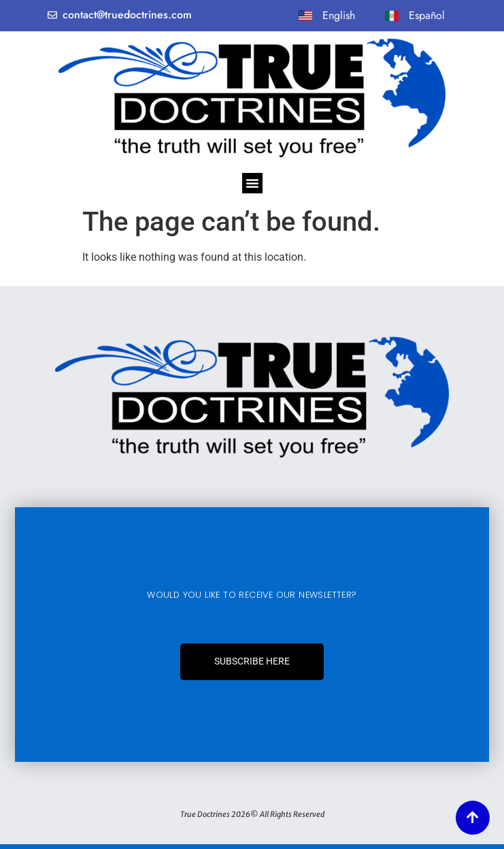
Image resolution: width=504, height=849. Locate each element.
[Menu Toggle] (252, 183)
